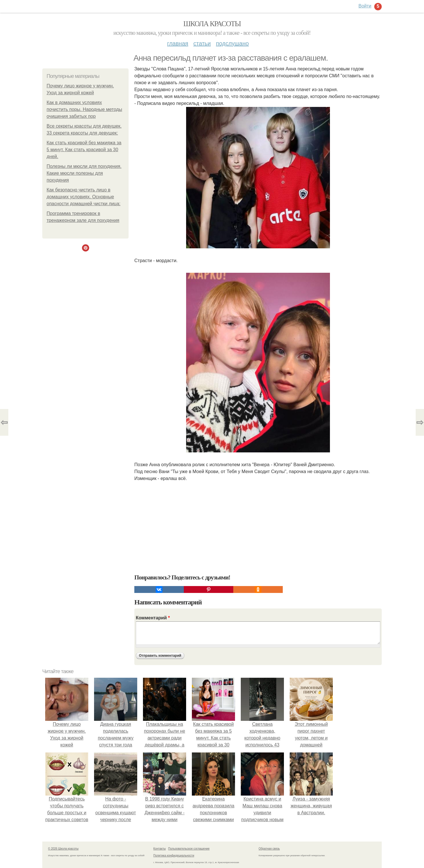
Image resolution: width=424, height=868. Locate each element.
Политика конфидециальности (174, 855)
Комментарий (153, 618)
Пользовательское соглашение (189, 849)
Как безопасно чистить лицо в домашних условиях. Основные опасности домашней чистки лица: (84, 197)
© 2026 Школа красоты (63, 849)
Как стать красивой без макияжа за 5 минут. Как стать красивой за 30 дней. (84, 150)
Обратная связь (269, 849)
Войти (365, 6)
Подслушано (232, 43)
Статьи (202, 43)
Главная (178, 43)
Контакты (160, 849)
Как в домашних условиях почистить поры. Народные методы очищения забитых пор (84, 109)
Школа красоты (212, 24)
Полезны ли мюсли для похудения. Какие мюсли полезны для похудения (84, 173)
